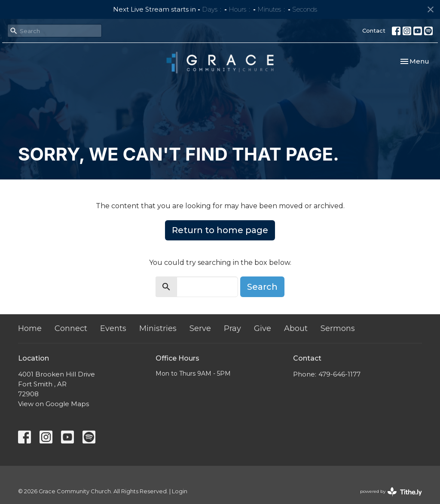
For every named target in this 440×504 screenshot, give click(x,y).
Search (262, 287)
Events (113, 328)
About (296, 328)
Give (263, 328)
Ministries (158, 328)
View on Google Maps (53, 404)
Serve (200, 328)
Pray (232, 328)
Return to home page (220, 230)
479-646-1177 (339, 374)
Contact (374, 30)
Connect (71, 328)
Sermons (338, 328)
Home (30, 328)
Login (180, 491)
